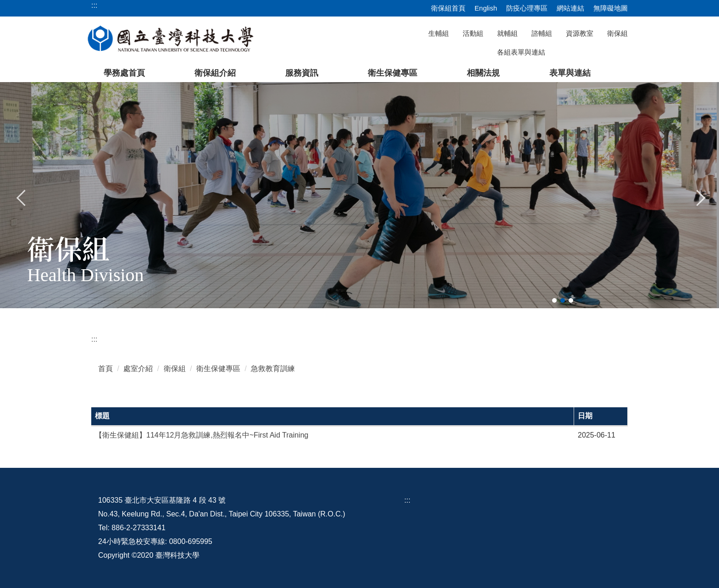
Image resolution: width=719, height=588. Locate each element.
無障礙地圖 (611, 8)
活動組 (473, 33)
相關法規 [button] (483, 73)
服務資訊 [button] (302, 73)
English (486, 8)
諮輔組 (542, 33)
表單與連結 (570, 73)
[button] (22, 197)
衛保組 (617, 33)
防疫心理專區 (527, 8)
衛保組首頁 (448, 8)
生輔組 (439, 33)
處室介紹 (138, 369)
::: (94, 339)
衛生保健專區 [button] (393, 73)
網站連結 (570, 8)
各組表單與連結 (521, 52)
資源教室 (580, 33)
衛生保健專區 (218, 369)
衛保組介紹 (215, 73)
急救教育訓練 (273, 369)
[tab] (554, 300)
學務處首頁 (124, 73)
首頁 (105, 369)
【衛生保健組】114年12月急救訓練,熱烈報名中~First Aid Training (202, 435)
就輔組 (507, 33)
